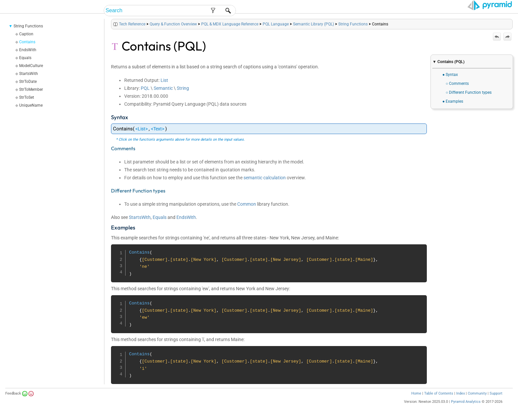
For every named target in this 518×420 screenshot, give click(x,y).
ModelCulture (31, 66)
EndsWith (28, 50)
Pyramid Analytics (466, 402)
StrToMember (31, 89)
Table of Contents (439, 393)
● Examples (453, 101)
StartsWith (29, 74)
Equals (25, 58)
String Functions (28, 26)
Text (158, 129)
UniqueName (31, 105)
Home (416, 393)
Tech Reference (132, 24)
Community (477, 393)
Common (247, 204)
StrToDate (28, 82)
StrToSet (27, 97)
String (183, 88)
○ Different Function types (469, 92)
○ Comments (457, 84)
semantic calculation (265, 178)
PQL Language (276, 24)
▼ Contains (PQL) (448, 62)
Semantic (163, 88)
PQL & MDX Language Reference (230, 24)
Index (461, 393)
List (164, 80)
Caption (26, 34)
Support (496, 393)
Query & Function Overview (173, 24)
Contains (27, 42)
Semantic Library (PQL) (314, 24)
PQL (145, 88)
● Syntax (450, 75)
